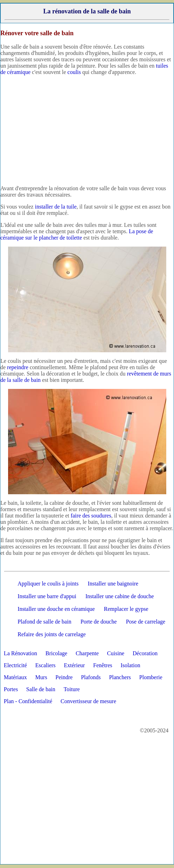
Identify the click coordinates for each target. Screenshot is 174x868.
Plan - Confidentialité (28, 701)
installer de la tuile (56, 207)
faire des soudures (91, 516)
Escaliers (45, 665)
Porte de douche (99, 622)
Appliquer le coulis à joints (48, 584)
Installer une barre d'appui (47, 596)
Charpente (87, 653)
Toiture (72, 689)
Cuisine (116, 653)
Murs (41, 677)
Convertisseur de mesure (88, 701)
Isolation (130, 665)
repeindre (18, 367)
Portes (11, 689)
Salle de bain (41, 689)
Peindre (64, 677)
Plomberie (151, 677)
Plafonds (91, 677)
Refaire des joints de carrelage (52, 634)
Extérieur (75, 665)
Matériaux (15, 677)
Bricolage (56, 653)
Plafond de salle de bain (44, 622)
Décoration (145, 653)
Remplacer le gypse (126, 609)
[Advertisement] (87, 130)
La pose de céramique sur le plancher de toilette (77, 234)
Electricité (15, 665)
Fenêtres (103, 665)
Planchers (120, 677)
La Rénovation (21, 653)
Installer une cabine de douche (120, 596)
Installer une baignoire (113, 584)
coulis (74, 72)
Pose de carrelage (146, 622)
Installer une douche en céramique (56, 609)
